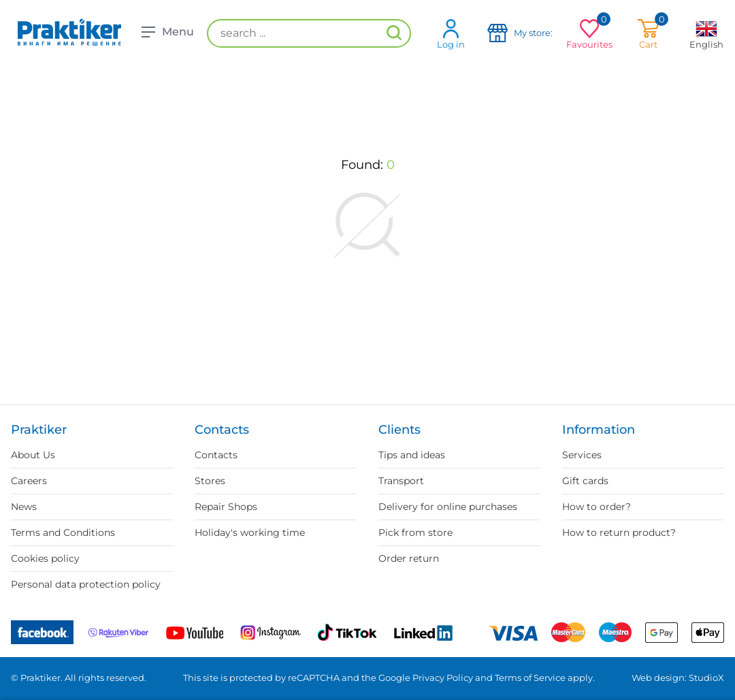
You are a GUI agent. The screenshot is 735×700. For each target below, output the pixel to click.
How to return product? (619, 532)
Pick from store (415, 532)
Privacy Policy (443, 678)
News (24, 507)
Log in (451, 34)
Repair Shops (226, 507)
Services (582, 455)
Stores (210, 481)
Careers (29, 481)
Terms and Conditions (63, 532)
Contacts (216, 455)
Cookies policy (45, 558)
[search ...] (309, 33)
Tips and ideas (412, 455)
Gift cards (585, 481)
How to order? (597, 507)
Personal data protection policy (86, 584)
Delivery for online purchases (448, 507)
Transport (401, 481)
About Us (33, 455)
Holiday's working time (250, 532)
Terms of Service (530, 678)
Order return (409, 558)
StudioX (706, 678)
